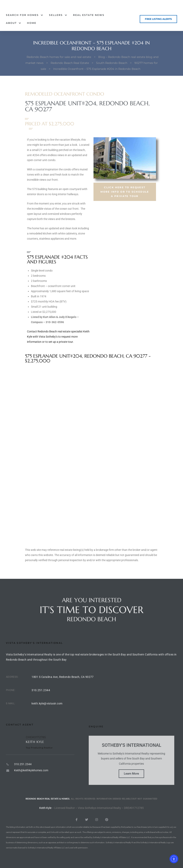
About (13, 23)
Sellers (58, 15)
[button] (158, 19)
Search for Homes (25, 15)
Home (32, 23)
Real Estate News (89, 15)
